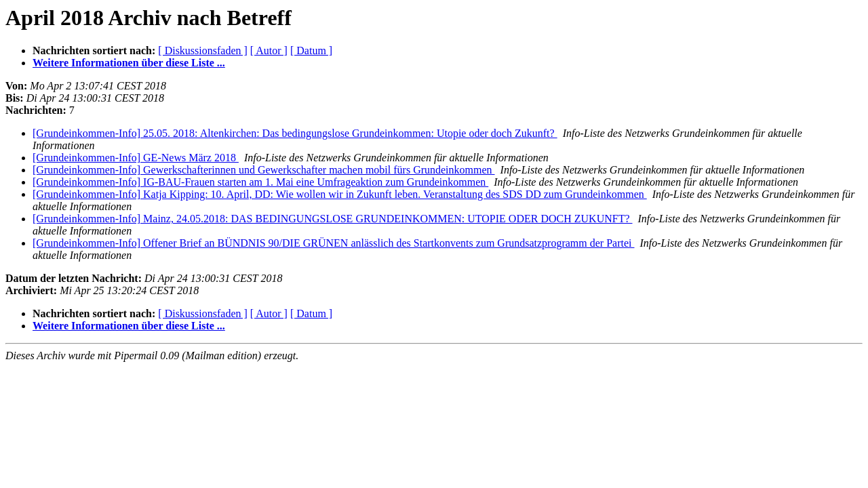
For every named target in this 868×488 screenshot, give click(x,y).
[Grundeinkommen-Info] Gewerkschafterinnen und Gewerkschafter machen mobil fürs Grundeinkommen (264, 170)
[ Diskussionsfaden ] (203, 50)
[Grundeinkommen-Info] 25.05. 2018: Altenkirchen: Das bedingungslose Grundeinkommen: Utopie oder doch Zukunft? (295, 133)
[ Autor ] (269, 50)
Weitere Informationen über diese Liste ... (129, 63)
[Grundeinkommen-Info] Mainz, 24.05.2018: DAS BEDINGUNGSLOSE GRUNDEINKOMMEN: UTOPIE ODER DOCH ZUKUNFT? (333, 219)
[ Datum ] (311, 50)
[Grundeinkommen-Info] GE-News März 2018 (136, 158)
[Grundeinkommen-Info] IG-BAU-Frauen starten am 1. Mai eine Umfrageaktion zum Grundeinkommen (260, 182)
